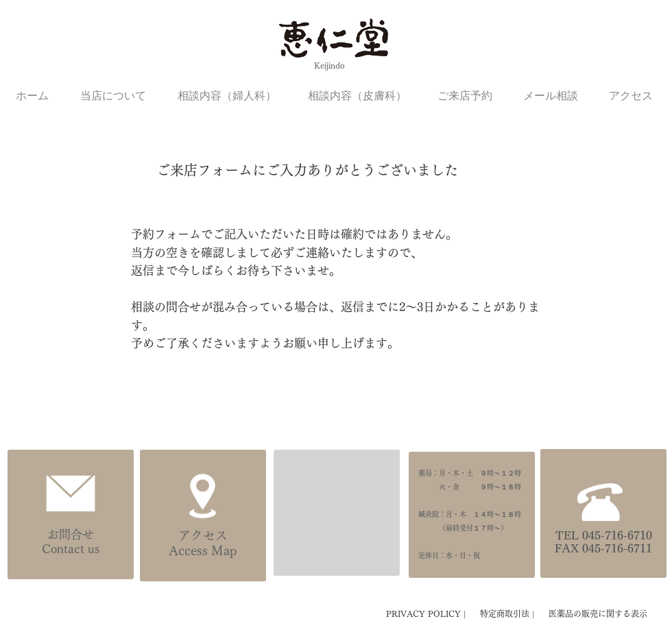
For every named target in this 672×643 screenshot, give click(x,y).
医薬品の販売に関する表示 (598, 614)
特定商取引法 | (509, 614)
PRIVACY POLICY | (428, 614)
